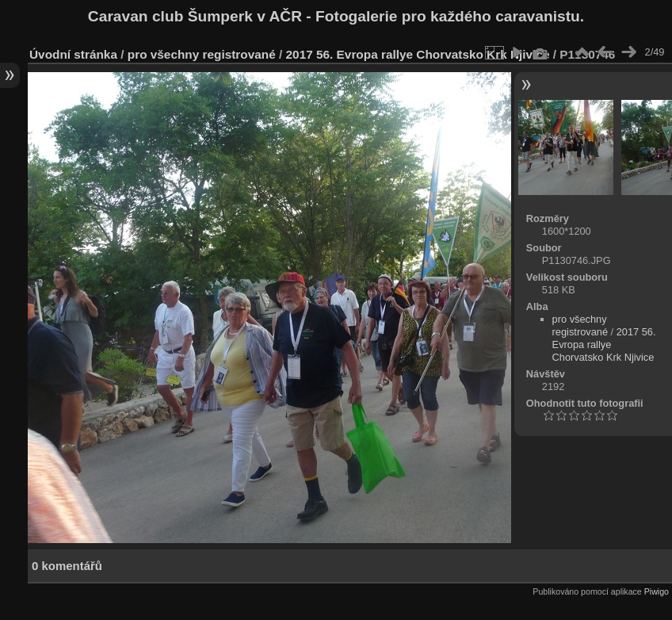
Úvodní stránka (73, 54)
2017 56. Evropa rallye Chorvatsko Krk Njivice (418, 54)
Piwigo (657, 591)
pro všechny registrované (202, 54)
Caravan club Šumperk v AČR (195, 16)
